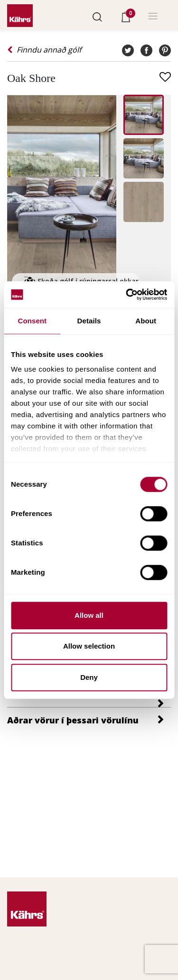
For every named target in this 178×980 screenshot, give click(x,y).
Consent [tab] (32, 321)
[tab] (89, 699)
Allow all (89, 615)
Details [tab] (89, 321)
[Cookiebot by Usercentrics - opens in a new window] (127, 294)
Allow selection (89, 646)
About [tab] (146, 321)
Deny (89, 677)
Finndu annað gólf (44, 50)
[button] (97, 16)
